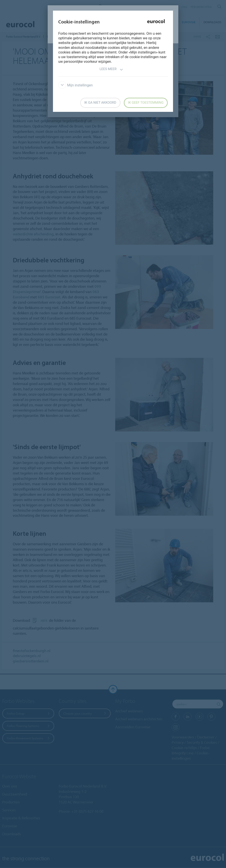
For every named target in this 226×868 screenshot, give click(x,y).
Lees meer (111, 70)
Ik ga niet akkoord (100, 103)
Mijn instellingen (75, 85)
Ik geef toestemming (146, 103)
